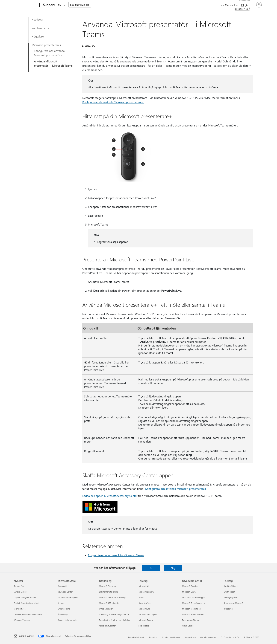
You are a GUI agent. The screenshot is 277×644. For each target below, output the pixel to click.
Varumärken (190, 637)
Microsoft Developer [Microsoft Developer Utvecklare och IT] (191, 586)
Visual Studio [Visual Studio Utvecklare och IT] (188, 626)
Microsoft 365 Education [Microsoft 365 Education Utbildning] (110, 603)
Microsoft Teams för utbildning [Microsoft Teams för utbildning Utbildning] (112, 597)
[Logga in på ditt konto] (253, 5)
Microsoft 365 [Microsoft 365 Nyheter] (20, 609)
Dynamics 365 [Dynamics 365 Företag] (145, 603)
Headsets (37, 19)
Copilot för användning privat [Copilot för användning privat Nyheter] (26, 603)
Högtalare (38, 36)
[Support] (48, 5)
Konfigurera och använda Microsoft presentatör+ (49, 53)
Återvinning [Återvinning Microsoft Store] (63, 614)
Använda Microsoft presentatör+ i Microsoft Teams (53, 63)
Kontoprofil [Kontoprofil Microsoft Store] (62, 586)
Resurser (148, 5)
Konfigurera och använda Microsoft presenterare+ (113, 102)
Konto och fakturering (128, 5)
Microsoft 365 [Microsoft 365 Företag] (144, 609)
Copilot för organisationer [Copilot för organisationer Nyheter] (25, 597)
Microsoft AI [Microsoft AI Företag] (144, 586)
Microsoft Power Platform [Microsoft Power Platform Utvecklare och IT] (193, 614)
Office (79, 5)
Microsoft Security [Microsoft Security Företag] (146, 592)
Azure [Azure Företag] (141, 597)
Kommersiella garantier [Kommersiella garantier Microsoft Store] (68, 620)
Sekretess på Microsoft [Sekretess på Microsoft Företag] (233, 603)
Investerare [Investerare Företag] (229, 609)
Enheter (107, 5)
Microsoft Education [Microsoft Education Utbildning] (108, 586)
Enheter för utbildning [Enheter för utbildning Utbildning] (108, 592)
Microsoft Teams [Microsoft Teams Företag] (146, 620)
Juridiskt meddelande (171, 637)
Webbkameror (40, 28)
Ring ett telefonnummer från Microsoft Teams (116, 555)
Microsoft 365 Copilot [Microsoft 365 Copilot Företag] (148, 614)
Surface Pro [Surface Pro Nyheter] (19, 586)
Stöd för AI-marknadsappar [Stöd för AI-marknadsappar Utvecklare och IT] (194, 597)
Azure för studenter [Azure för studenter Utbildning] (107, 626)
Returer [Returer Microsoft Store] (61, 603)
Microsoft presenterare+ (47, 45)
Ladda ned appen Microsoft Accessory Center (110, 496)
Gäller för (90, 46)
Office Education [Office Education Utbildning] (106, 609)
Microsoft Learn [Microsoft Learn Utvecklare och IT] (189, 592)
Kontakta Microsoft (136, 637)
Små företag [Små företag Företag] (144, 626)
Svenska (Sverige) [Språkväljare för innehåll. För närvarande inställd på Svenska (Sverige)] (26, 636)
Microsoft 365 (65, 5)
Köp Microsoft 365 (170, 5)
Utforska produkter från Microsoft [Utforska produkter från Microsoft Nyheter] (28, 614)
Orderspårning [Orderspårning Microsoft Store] (64, 609)
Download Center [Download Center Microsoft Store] (65, 592)
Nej (173, 568)
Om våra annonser (208, 637)
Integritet (153, 637)
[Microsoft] (26, 5)
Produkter (91, 5)
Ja (151, 568)
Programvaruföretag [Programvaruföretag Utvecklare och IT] (191, 620)
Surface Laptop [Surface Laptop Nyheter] (20, 592)
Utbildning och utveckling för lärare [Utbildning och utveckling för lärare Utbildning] (114, 614)
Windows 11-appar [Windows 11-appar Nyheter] (22, 620)
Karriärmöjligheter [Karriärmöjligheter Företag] (232, 586)
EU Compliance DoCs (230, 637)
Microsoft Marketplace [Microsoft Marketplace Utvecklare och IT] (192, 609)
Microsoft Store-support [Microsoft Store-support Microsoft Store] (68, 597)
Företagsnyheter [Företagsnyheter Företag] (231, 597)
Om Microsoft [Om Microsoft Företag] (229, 592)
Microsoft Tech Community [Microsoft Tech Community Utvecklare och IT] (194, 603)
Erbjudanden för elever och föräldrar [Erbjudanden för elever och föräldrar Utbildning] (115, 620)
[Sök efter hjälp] (233, 5)
